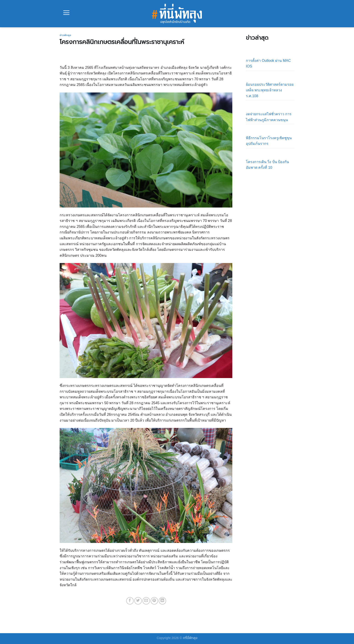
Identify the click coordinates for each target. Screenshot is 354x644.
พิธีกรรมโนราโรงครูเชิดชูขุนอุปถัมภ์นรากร (269, 141)
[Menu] (66, 13)
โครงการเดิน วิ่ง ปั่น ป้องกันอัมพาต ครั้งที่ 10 (267, 165)
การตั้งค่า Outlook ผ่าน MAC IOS (268, 63)
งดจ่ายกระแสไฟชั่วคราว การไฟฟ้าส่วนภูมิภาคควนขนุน (269, 117)
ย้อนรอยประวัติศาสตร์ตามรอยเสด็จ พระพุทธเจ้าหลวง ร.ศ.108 (270, 90)
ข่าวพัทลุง (65, 35)
